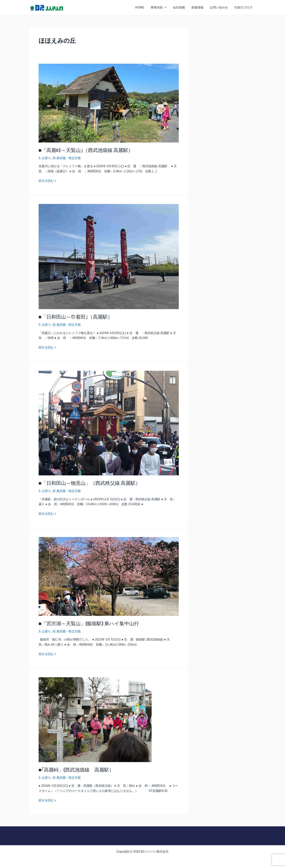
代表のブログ (244, 7)
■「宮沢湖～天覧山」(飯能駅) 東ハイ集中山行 (89, 623)
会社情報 (180, 7)
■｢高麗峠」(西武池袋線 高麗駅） (76, 770)
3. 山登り (45, 158)
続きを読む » (47, 180)
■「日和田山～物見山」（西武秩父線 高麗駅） (90, 483)
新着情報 (198, 7)
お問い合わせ (219, 7)
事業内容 (160, 8)
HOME (142, 7)
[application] (166, 8)
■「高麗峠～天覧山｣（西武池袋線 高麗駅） (86, 150)
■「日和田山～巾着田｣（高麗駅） (76, 317)
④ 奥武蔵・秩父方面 (66, 158)
